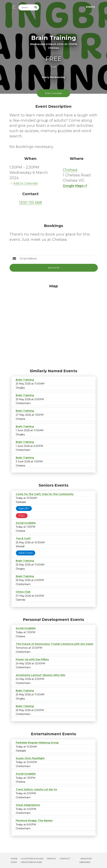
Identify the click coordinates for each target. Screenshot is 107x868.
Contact (65, 859)
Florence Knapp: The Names (34, 820)
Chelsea (70, 170)
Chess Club (23, 592)
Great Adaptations (28, 805)
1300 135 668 (30, 203)
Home (14, 859)
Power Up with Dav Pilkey (32, 659)
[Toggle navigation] (13, 7)
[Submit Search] (36, 7)
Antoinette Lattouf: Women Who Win (41, 675)
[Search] (26, 7)
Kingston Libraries (85, 860)
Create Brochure (31, 862)
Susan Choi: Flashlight (30, 758)
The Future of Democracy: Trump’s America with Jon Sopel (54, 644)
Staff (14, 862)
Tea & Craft (23, 538)
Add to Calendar (24, 183)
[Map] (53, 326)
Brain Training (25, 380)
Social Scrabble (26, 523)
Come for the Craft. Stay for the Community (45, 494)
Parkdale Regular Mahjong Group (37, 743)
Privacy (51, 859)
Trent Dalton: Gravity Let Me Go (36, 789)
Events (90, 7)
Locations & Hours (32, 859)
